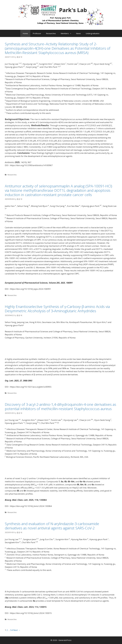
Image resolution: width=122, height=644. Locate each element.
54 (12, 630)
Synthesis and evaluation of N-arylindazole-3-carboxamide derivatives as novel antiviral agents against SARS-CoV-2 (52, 526)
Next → (17, 630)
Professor (37, 33)
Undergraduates (93, 33)
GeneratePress (65, 640)
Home (25, 33)
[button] (71, 33)
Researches (51, 33)
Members (67, 33)
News (78, 33)
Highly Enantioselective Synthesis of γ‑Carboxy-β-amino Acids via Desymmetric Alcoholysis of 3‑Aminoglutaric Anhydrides (57, 309)
